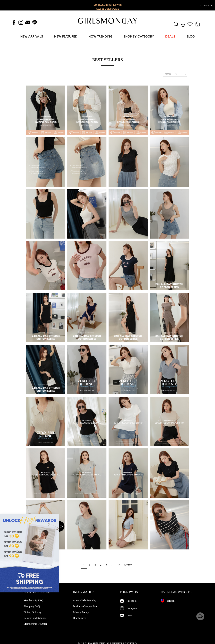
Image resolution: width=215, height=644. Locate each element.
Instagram (132, 612)
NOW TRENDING (100, 37)
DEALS (170, 37)
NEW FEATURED (66, 37)
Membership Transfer (35, 628)
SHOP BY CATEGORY (139, 37)
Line (129, 620)
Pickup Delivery (32, 616)
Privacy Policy (81, 616)
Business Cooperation (85, 610)
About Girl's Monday (85, 605)
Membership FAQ (33, 605)
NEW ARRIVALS (32, 37)
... (112, 565)
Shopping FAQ (32, 610)
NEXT (128, 565)
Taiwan (168, 605)
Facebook (132, 605)
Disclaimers (79, 622)
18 (119, 565)
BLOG (191, 37)
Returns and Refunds (35, 622)
